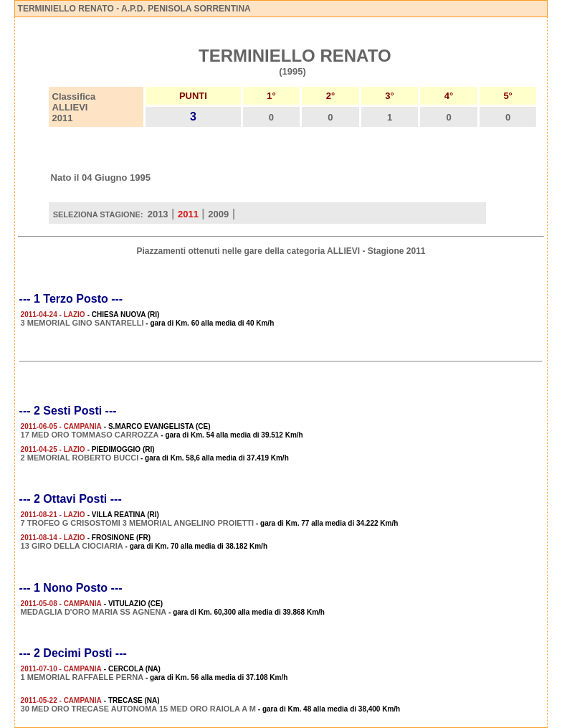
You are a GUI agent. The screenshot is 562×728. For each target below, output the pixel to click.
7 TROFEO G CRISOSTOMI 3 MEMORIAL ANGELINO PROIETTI (138, 523)
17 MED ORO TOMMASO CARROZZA (90, 435)
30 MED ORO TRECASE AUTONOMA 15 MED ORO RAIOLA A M (138, 709)
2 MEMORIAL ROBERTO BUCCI (80, 458)
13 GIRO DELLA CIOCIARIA (72, 546)
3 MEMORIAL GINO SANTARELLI (82, 323)
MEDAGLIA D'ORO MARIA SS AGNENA (94, 612)
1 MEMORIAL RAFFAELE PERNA (82, 677)
